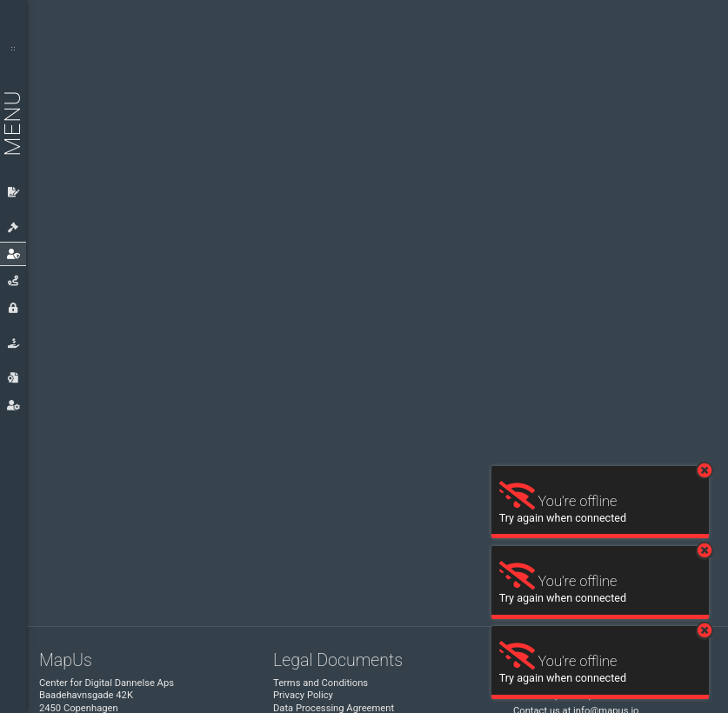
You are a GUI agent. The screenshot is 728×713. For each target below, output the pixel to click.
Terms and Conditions (321, 683)
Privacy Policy (303, 695)
